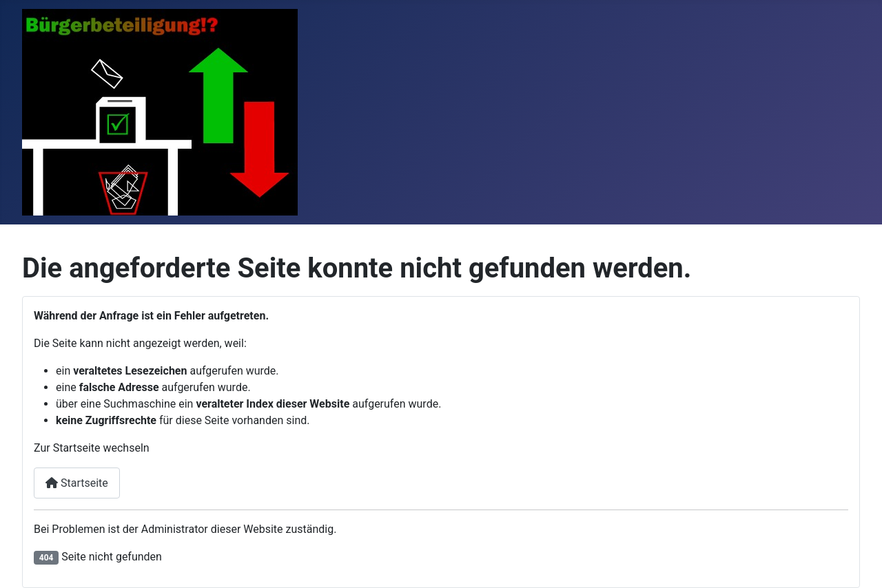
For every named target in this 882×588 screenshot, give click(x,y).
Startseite (77, 483)
